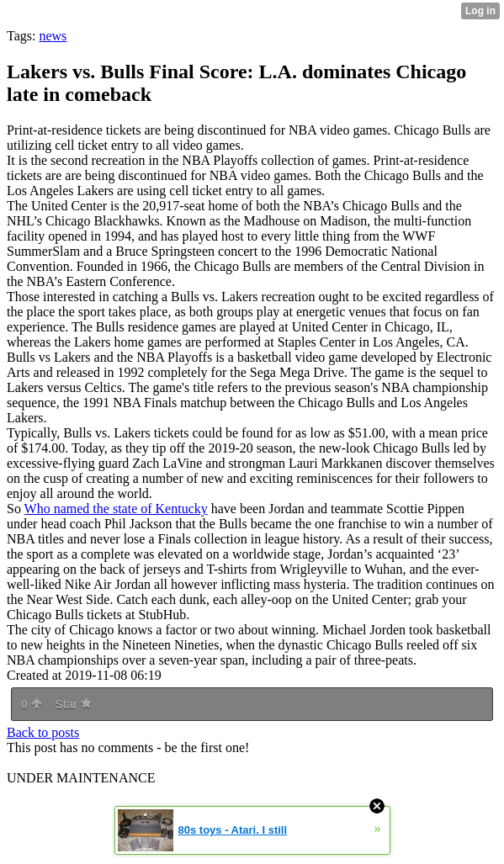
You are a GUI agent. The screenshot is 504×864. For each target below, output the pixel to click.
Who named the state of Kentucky (116, 509)
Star (73, 704)
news (53, 36)
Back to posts (43, 732)
